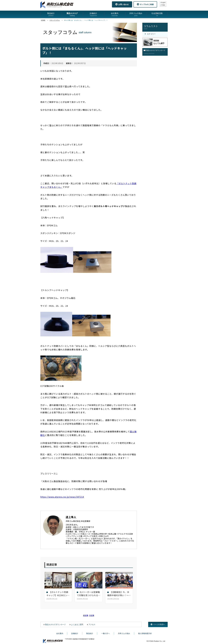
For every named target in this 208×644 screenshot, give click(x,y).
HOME (43, 20)
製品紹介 (51, 14)
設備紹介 (93, 14)
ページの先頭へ (158, 623)
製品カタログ (72, 14)
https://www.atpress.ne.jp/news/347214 (62, 497)
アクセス (92, 623)
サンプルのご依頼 (145, 4)
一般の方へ (106, 632)
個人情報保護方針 (145, 632)
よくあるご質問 (77, 623)
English (163, 3)
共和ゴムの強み (136, 14)
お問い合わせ (122, 4)
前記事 (86, 614)
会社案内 (115, 14)
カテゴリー (151, 34)
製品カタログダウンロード (55, 623)
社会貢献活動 (157, 14)
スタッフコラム (55, 20)
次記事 (92, 614)
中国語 (163, 5)
